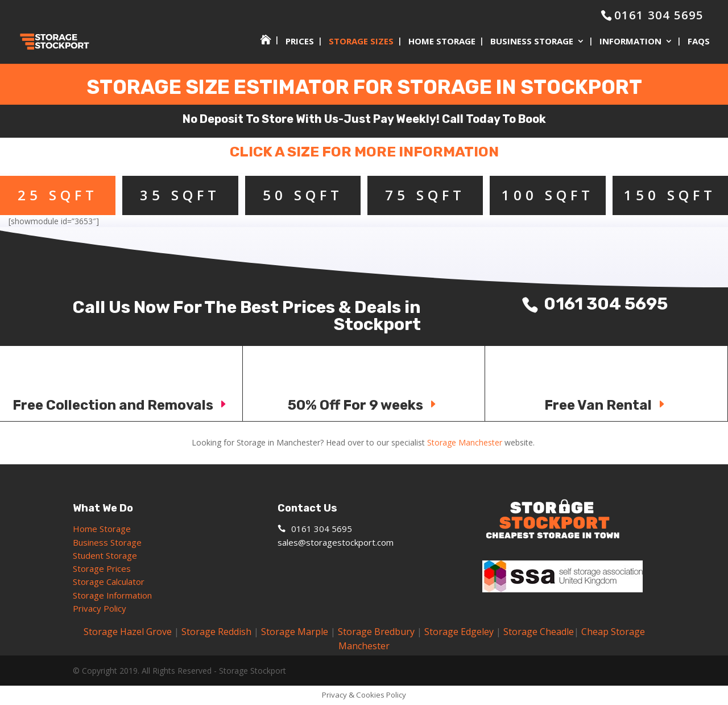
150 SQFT (670, 195)
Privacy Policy (100, 608)
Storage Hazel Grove (128, 632)
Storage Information (113, 595)
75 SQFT (425, 195)
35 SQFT (180, 195)
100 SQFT (548, 195)
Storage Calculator (109, 582)
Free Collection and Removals (121, 405)
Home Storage (442, 42)
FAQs (699, 42)
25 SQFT (58, 195)
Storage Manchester (465, 442)
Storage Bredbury (376, 632)
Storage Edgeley (459, 632)
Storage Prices (102, 568)
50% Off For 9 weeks (364, 405)
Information (630, 42)
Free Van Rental (606, 405)
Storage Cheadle (539, 632)
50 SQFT (303, 195)
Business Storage (532, 42)
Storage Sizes (361, 42)
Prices (300, 42)
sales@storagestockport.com (336, 542)
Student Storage (105, 555)
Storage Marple (295, 632)
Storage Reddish (216, 632)
